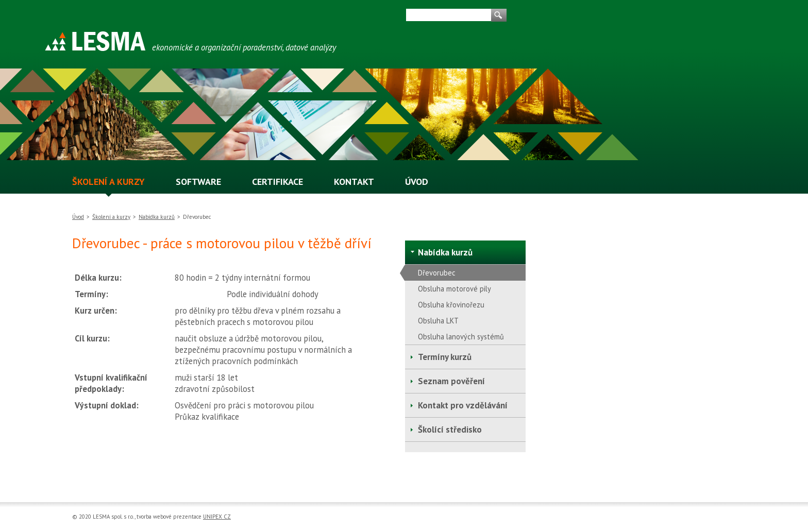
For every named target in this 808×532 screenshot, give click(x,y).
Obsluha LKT (438, 321)
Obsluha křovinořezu (451, 305)
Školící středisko (450, 430)
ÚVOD (417, 182)
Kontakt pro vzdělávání (463, 405)
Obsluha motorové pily (454, 289)
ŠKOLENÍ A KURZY (108, 182)
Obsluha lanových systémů (461, 337)
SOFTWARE (198, 182)
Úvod (78, 217)
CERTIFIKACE (277, 182)
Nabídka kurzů (157, 217)
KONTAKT (354, 182)
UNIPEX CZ (217, 517)
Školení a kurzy (111, 217)
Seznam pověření (451, 381)
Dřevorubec (437, 273)
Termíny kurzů (445, 357)
